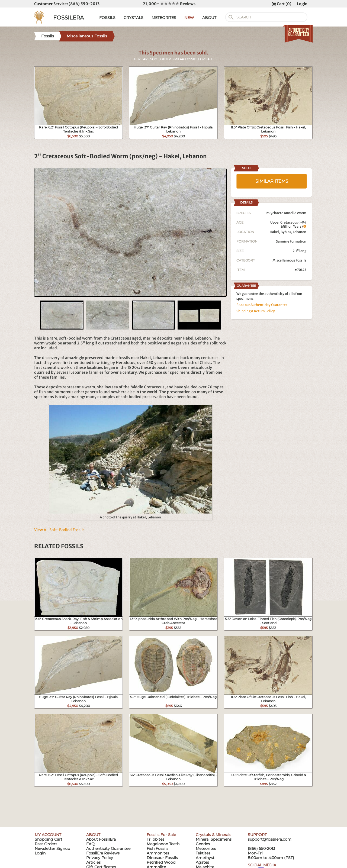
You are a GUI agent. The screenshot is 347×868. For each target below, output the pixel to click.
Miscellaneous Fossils (289, 260)
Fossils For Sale (161, 835)
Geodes (203, 844)
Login (302, 4)
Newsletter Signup (52, 848)
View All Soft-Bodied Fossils (59, 530)
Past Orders (46, 844)
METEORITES (164, 18)
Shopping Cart (49, 839)
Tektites (203, 853)
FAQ (90, 844)
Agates (202, 862)
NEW (189, 18)
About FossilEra (101, 839)
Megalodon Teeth (163, 844)
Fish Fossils (158, 848)
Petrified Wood (161, 862)
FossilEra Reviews (103, 853)
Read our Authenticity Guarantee (262, 305)
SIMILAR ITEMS (272, 181)
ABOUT (209, 18)
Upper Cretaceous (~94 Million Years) (288, 224)
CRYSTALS (134, 18)
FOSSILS (107, 18)
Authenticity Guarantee (108, 848)
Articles (93, 862)
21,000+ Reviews (169, 4)
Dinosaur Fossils (162, 858)
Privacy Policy (100, 858)
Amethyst (205, 858)
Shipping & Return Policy (256, 311)
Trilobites (155, 839)
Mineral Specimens (214, 839)
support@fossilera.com (270, 839)
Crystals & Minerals (213, 835)
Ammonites (158, 853)
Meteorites (206, 848)
